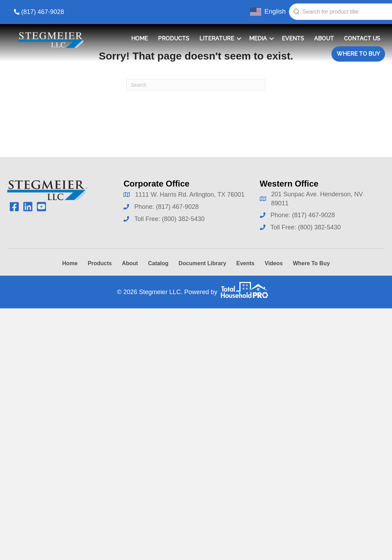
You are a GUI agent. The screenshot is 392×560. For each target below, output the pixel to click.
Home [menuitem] (139, 38)
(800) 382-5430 (183, 219)
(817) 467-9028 (43, 12)
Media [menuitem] (258, 38)
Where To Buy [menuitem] (358, 54)
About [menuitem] (324, 38)
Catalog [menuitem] (158, 263)
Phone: (145, 207)
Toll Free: (148, 219)
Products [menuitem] (174, 38)
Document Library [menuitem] (202, 263)
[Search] (196, 85)
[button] (239, 39)
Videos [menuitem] (274, 263)
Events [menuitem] (293, 38)
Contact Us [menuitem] (362, 38)
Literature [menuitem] (217, 38)
